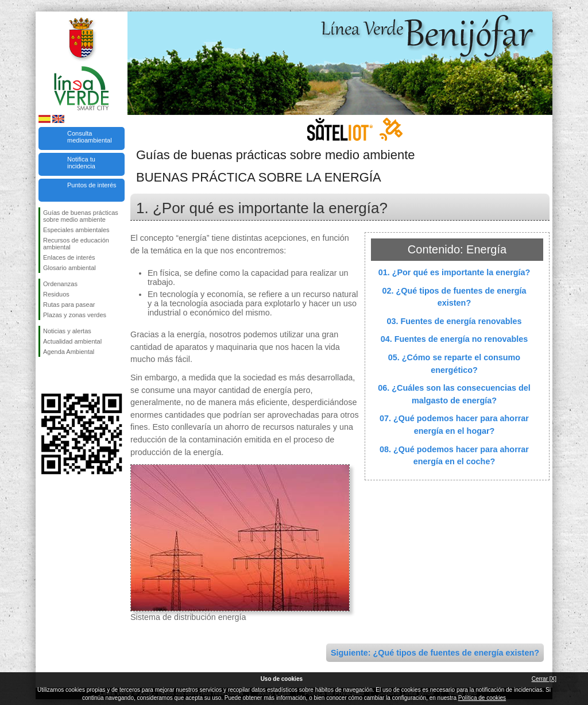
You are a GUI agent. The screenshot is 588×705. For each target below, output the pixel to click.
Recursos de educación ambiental (76, 244)
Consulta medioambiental (90, 137)
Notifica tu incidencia (81, 163)
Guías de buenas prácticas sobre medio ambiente (81, 216)
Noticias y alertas (67, 331)
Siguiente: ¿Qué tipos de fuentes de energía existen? (435, 653)
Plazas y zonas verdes (75, 315)
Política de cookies (482, 698)
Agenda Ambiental (69, 352)
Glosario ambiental (69, 268)
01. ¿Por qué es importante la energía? (454, 272)
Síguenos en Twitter (64, 375)
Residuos (56, 294)
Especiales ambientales (76, 230)
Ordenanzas (60, 284)
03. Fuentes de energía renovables (454, 321)
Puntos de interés (92, 185)
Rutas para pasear (69, 305)
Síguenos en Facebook (45, 375)
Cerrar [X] (544, 679)
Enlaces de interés (69, 257)
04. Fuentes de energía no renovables (454, 339)
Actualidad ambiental (72, 341)
